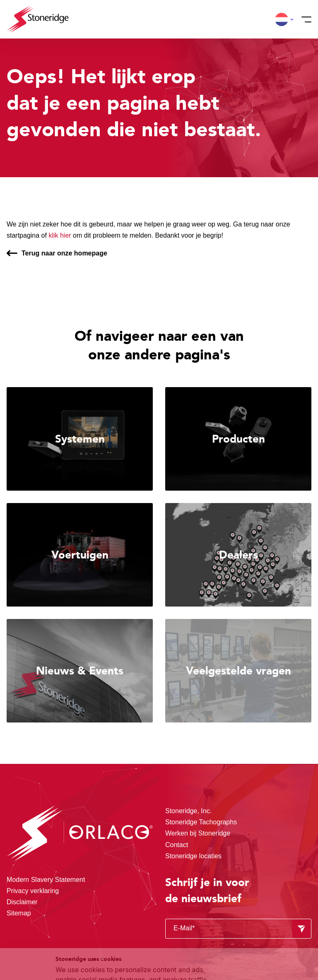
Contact (177, 845)
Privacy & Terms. (112, 947)
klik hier (60, 235)
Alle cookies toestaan (263, 895)
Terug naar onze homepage (64, 253)
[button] (282, 19)
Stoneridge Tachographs (201, 822)
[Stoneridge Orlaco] (38, 19)
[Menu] (304, 19)
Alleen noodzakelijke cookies (263, 931)
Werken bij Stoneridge (198, 833)
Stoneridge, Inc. (188, 811)
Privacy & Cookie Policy (105, 937)
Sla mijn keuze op (263, 913)
